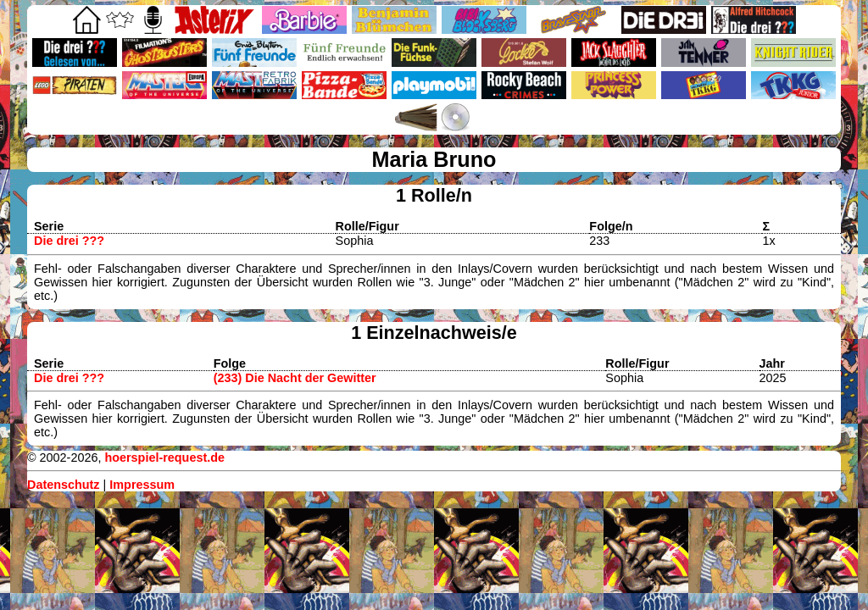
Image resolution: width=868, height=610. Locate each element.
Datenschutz (64, 485)
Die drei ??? (69, 241)
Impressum (142, 485)
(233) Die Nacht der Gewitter (295, 378)
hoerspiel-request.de (164, 457)
